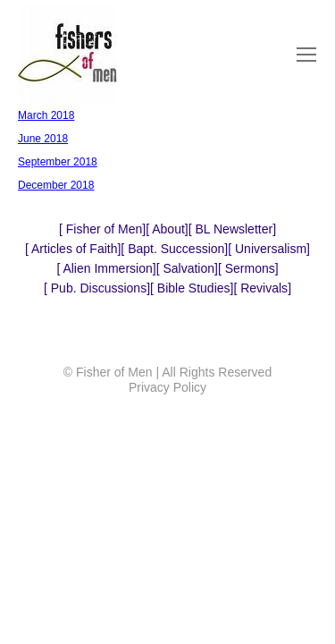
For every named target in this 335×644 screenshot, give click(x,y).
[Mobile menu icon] (306, 55)
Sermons (248, 268)
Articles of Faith (73, 249)
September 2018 (58, 162)
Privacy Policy (167, 387)
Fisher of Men (102, 229)
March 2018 (46, 115)
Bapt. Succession (174, 249)
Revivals (262, 288)
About (167, 229)
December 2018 (56, 185)
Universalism (269, 249)
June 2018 (43, 139)
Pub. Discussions (97, 288)
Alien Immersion (106, 268)
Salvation (187, 268)
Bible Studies (192, 288)
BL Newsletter (233, 229)
